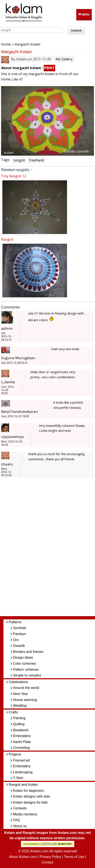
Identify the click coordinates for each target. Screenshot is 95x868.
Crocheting (21, 748)
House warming (25, 700)
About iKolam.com (23, 857)
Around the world (26, 688)
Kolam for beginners (29, 791)
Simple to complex (27, 675)
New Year (21, 694)
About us (20, 826)
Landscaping (23, 772)
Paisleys (20, 634)
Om (16, 640)
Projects (15, 754)
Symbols (20, 628)
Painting (19, 718)
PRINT (49, 68)
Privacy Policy (50, 857)
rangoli (19, 160)
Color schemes (25, 664)
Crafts (13, 712)
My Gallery (64, 59)
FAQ (17, 820)
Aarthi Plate (22, 742)
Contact (47, 862)
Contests (20, 808)
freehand (37, 160)
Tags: (5, 160)
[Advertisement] (51, 549)
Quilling (19, 724)
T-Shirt (18, 778)
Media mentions (25, 814)
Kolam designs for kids (30, 802)
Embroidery (22, 736)
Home (6, 44)
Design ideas (23, 657)
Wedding (20, 706)
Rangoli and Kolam (23, 785)
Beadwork (21, 730)
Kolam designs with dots (32, 796)
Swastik (19, 646)
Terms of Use (74, 857)
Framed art (22, 760)
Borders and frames (28, 652)
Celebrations (19, 682)
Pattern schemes (26, 670)
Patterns (15, 622)
